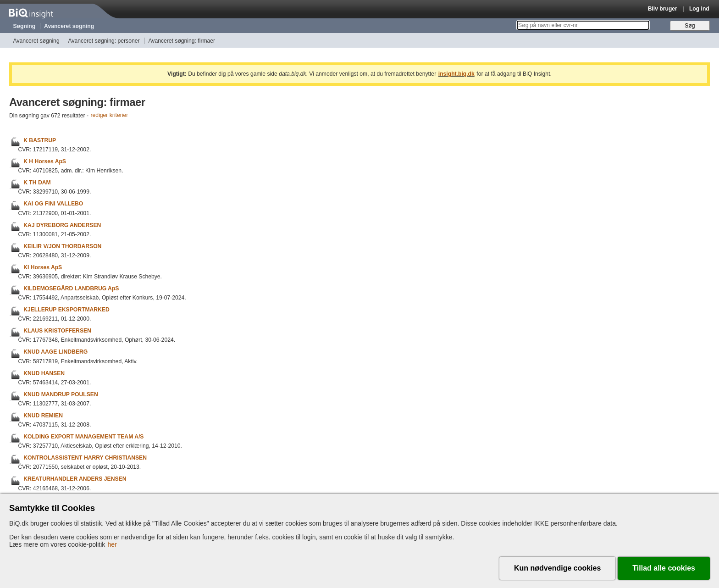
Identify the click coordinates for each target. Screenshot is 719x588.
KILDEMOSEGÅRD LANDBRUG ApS (71, 288)
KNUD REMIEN (43, 416)
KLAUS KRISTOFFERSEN (57, 331)
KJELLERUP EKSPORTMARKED (66, 310)
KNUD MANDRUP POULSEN (61, 394)
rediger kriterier (110, 116)
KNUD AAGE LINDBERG (55, 352)
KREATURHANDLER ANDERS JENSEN (75, 479)
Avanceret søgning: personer (104, 41)
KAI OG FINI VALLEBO (53, 204)
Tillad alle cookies (664, 568)
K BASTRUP (40, 140)
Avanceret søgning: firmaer (182, 41)
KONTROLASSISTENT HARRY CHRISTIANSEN (85, 458)
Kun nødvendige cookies (557, 568)
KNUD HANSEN (44, 373)
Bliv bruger (663, 9)
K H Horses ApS (45, 161)
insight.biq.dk (456, 74)
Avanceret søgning (69, 26)
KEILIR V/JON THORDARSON (62, 246)
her (112, 544)
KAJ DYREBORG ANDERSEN (62, 225)
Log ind (699, 9)
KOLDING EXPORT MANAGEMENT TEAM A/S (83, 437)
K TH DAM (37, 183)
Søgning (25, 26)
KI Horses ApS (43, 267)
